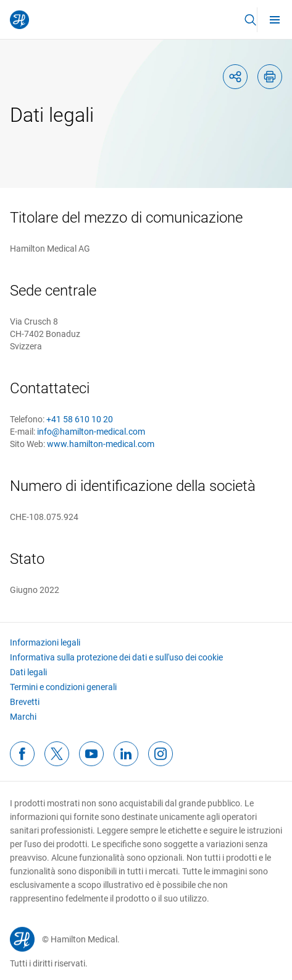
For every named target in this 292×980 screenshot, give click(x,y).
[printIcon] (270, 77)
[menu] (275, 19)
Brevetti (25, 710)
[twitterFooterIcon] (57, 762)
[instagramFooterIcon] (161, 762)
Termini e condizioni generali (63, 696)
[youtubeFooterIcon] (91, 762)
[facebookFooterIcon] (22, 762)
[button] (250, 20)
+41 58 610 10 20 (80, 419)
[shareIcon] (235, 77)
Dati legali (28, 681)
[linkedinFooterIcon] (126, 762)
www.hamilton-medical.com (101, 444)
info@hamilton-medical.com (91, 432)
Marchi (23, 725)
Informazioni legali (45, 651)
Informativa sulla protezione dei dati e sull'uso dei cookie (116, 666)
